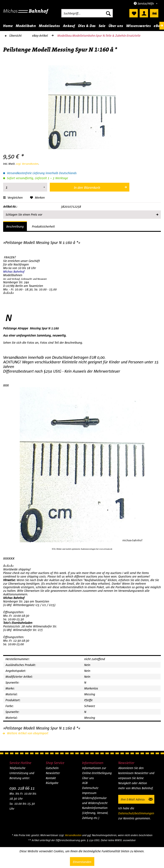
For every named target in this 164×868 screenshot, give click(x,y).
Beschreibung (15, 226)
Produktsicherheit (43, 226)
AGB (85, 783)
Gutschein (52, 768)
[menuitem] (87, 13)
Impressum (89, 793)
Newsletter (53, 773)
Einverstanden (82, 862)
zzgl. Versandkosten (27, 164)
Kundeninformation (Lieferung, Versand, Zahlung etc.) (95, 813)
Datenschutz (90, 788)
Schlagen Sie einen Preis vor (82, 214)
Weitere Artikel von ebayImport (26, 733)
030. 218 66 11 (22, 788)
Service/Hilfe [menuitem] (144, 3)
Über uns (88, 778)
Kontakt (51, 778)
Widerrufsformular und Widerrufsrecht (95, 800)
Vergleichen (13, 198)
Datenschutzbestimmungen (136, 813)
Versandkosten (73, 835)
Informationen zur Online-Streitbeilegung (97, 770)
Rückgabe (52, 783)
